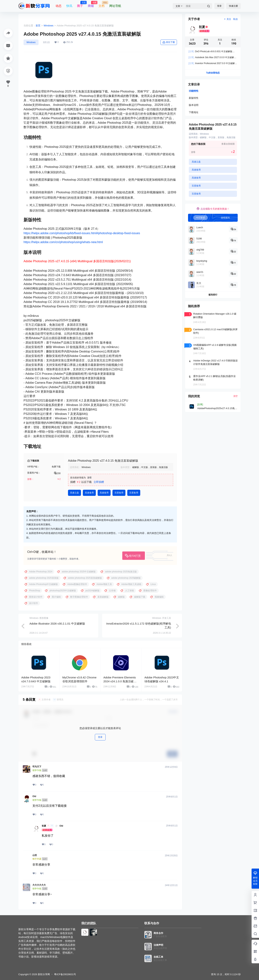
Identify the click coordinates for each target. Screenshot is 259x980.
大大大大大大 (39, 885)
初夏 (44, 826)
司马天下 (37, 767)
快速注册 (233, 6)
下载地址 (194, 112)
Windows (49, 26)
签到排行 (213, 295)
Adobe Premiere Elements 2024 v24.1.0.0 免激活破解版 (120, 681)
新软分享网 (43, 974)
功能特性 (194, 91)
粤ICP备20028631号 (65, 974)
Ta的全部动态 (213, 73)
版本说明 (194, 105)
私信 (235, 19)
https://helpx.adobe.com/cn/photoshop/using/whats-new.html (63, 242)
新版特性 (194, 98)
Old (34, 796)
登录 (219, 6)
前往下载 (169, 42)
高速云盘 (74, 493)
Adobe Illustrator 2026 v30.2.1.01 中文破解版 (57, 624)
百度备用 (119, 493)
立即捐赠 (99, 482)
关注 (227, 19)
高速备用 (89, 493)
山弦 (35, 855)
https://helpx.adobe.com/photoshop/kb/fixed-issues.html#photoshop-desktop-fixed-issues (82, 233)
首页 (38, 26)
